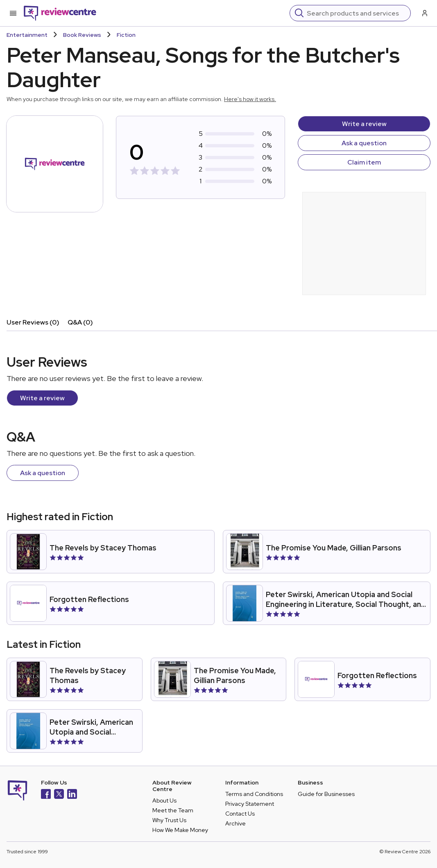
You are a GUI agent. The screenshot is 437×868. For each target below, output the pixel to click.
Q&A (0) (80, 322)
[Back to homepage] (60, 13)
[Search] (356, 13)
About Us (164, 800)
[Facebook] (46, 795)
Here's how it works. (250, 99)
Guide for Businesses (326, 794)
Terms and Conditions (254, 794)
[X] (59, 795)
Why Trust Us (169, 820)
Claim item (364, 162)
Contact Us (240, 814)
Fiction (126, 35)
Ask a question (364, 143)
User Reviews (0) (33, 322)
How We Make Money (180, 830)
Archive (235, 823)
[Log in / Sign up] (424, 13)
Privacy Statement (250, 804)
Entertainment (27, 35)
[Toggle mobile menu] (13, 13)
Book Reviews (82, 35)
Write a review (364, 124)
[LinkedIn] (72, 795)
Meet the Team (173, 810)
